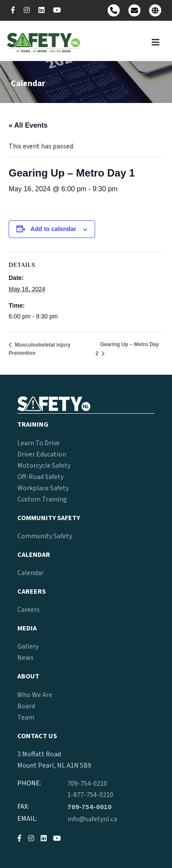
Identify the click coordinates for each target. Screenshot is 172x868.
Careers (29, 610)
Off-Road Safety (40, 477)
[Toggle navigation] (156, 43)
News (25, 658)
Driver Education (42, 454)
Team (26, 717)
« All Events (28, 125)
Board (26, 706)
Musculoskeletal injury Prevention (40, 349)
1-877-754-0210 (90, 795)
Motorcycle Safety (44, 466)
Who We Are (35, 695)
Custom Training (42, 499)
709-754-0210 (87, 784)
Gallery (28, 646)
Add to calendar (54, 229)
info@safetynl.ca (92, 819)
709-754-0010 (89, 807)
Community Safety (45, 536)
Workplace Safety (43, 488)
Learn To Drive (38, 443)
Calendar (30, 573)
